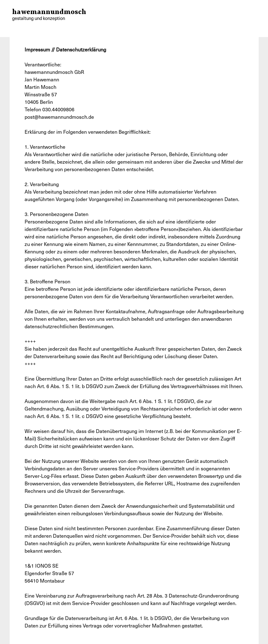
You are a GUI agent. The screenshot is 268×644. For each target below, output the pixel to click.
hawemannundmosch (49, 15)
